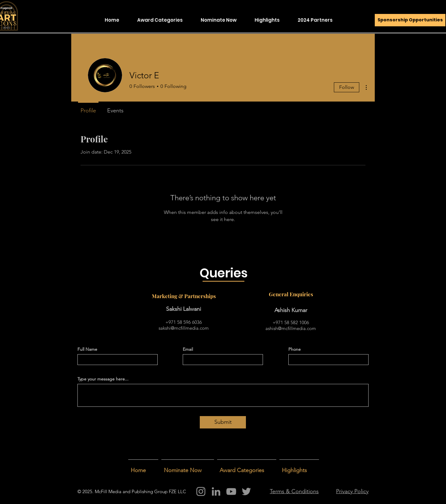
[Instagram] (201, 491)
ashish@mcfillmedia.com (291, 328)
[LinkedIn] (216, 491)
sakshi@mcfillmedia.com (184, 328)
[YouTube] (231, 491)
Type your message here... (103, 379)
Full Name (87, 349)
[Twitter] (246, 491)
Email (188, 349)
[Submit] (223, 422)
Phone (295, 349)
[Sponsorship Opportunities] (410, 20)
